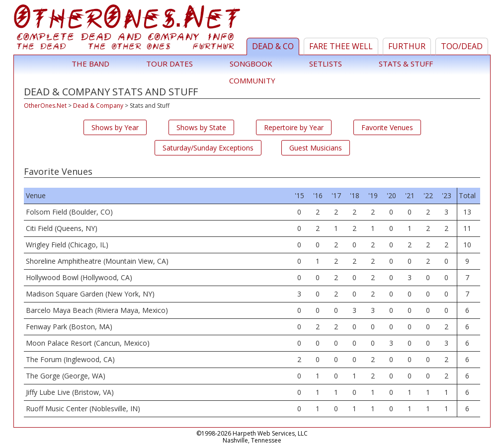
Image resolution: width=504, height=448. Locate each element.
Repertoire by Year (294, 127)
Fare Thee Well (341, 46)
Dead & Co (273, 46)
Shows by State (201, 127)
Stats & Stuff (406, 64)
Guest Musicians (316, 148)
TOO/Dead (462, 46)
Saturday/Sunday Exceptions (208, 148)
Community (252, 80)
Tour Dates (169, 64)
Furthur (407, 46)
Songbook (251, 64)
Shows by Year (115, 127)
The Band (90, 64)
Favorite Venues (387, 127)
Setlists (326, 64)
